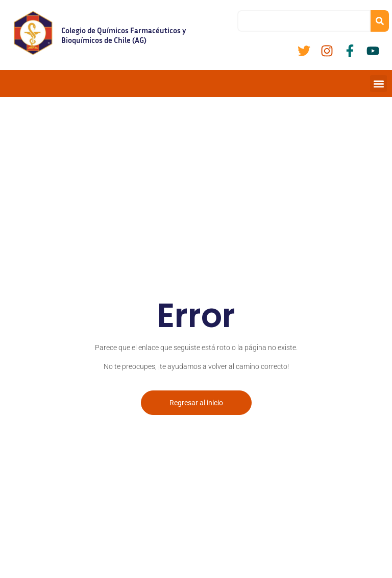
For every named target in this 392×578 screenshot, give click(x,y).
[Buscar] (380, 21)
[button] (378, 84)
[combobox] (304, 21)
